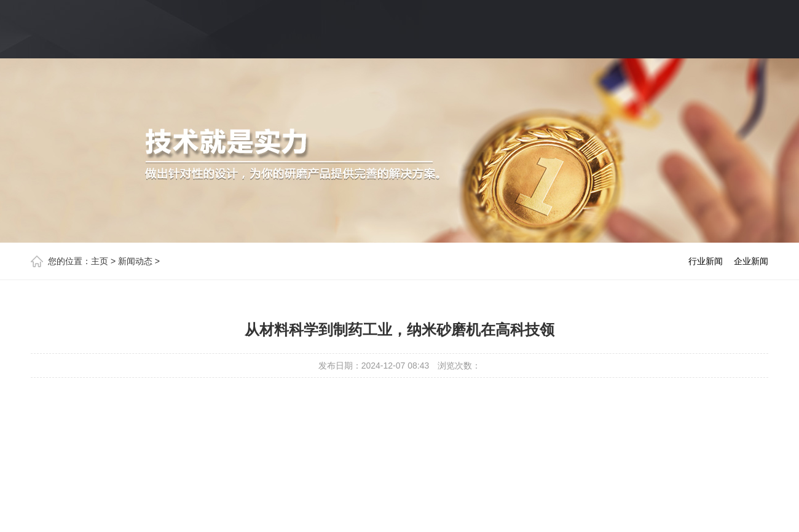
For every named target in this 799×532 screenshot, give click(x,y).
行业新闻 (706, 261)
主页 (100, 261)
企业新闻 (751, 261)
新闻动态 (135, 261)
